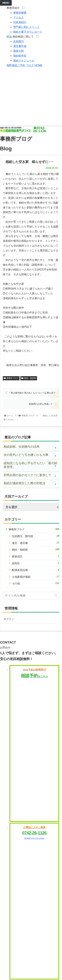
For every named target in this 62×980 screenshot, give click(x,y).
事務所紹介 (14, 8)
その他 (36, 583)
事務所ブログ (11, 378)
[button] (56, 596)
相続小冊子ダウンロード (28, 32)
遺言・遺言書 (36, 543)
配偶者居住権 (36, 570)
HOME (39, 65)
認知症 (36, 563)
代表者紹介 (20, 22)
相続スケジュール (24, 60)
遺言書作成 (20, 46)
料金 (9, 37)
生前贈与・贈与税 (36, 536)
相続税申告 (20, 56)
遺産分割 (19, 51)
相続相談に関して (24, 37)
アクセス (19, 18)
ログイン (9, 619)
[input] (31, 596)
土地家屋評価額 (36, 577)
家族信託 (36, 556)
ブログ (30, 65)
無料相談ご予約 (16, 65)
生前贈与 (19, 41)
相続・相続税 (29, 378)
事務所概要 (20, 13)
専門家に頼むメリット (26, 27)
